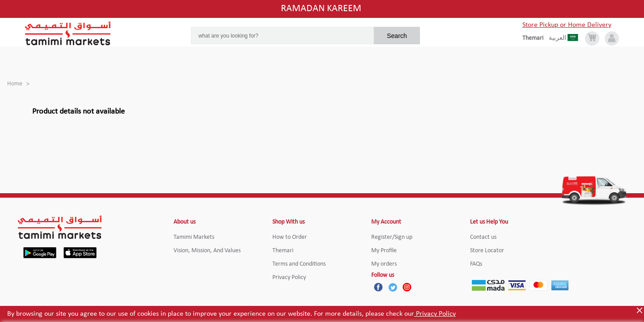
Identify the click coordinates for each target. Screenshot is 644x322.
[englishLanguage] (536, 38)
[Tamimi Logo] (68, 34)
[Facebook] (378, 287)
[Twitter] (393, 287)
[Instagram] (407, 287)
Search (397, 36)
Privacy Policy (435, 314)
